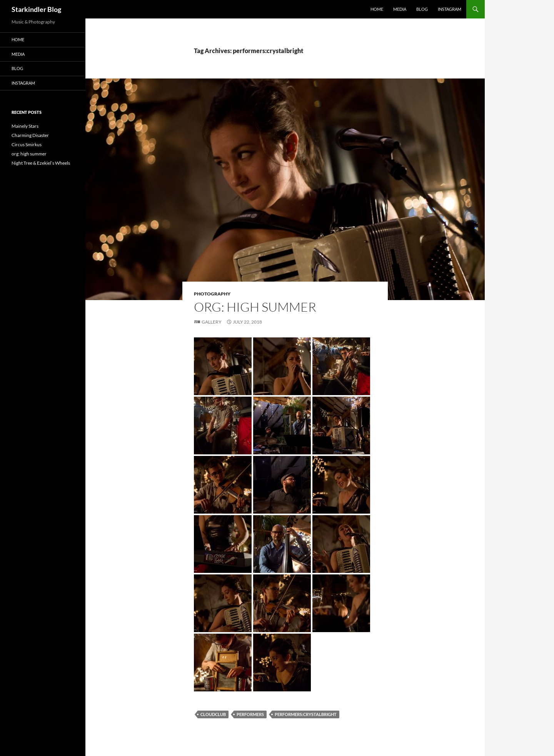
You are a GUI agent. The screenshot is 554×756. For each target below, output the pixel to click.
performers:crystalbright (306, 714)
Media (400, 9)
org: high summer (255, 307)
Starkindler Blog (36, 9)
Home (377, 9)
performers (250, 714)
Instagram (450, 9)
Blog (422, 9)
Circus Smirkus (27, 144)
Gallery (212, 322)
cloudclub (213, 714)
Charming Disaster (30, 135)
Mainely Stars (25, 126)
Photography (212, 294)
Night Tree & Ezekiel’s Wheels (41, 163)
